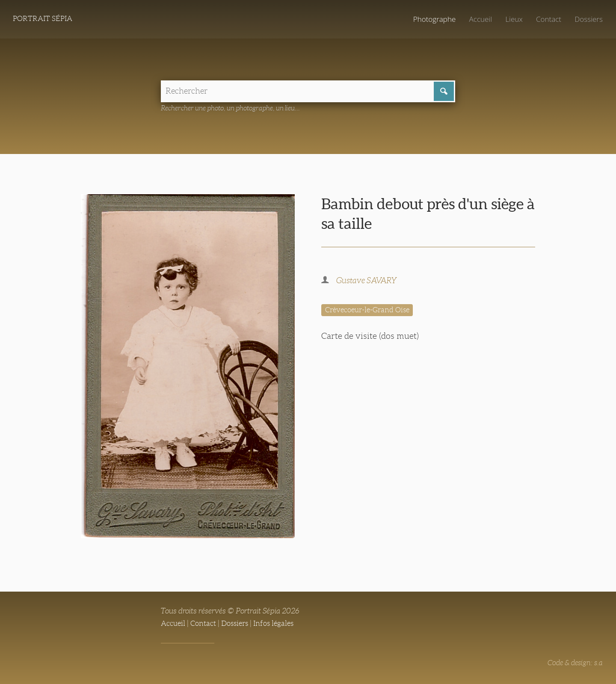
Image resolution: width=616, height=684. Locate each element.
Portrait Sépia (44, 19)
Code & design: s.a (573, 663)
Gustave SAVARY (369, 281)
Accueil (478, 19)
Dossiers (588, 19)
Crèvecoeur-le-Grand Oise (371, 311)
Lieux (512, 19)
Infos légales (280, 624)
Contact (547, 19)
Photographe (431, 19)
